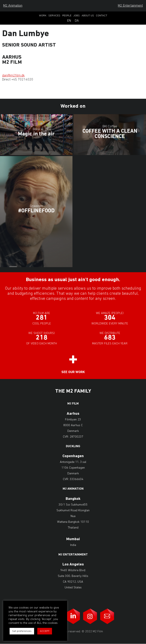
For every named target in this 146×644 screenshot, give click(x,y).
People (67, 16)
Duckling (73, 447)
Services (54, 16)
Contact (102, 16)
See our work (73, 372)
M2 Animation (13, 6)
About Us (88, 16)
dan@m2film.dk (13, 76)
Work (43, 16)
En (69, 21)
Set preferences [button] (22, 631)
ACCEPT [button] (45, 631)
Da (77, 21)
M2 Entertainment (130, 6)
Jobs (77, 16)
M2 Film (73, 404)
